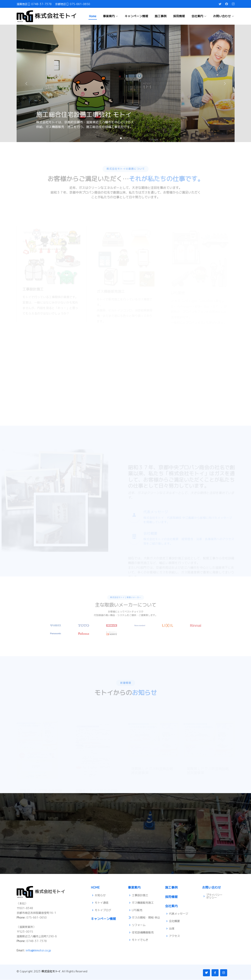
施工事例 (161, 16)
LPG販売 (137, 910)
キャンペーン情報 (136, 16)
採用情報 (179, 16)
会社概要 (174, 921)
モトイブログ (103, 910)
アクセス (174, 936)
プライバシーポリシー (214, 896)
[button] (225, 83)
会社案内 (171, 906)
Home (93, 16)
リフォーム (139, 925)
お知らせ (100, 895)
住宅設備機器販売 (143, 933)
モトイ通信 (102, 903)
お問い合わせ (212, 888)
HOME (95, 888)
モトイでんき (140, 940)
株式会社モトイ (47, 16)
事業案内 (134, 888)
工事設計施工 (140, 895)
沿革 (172, 929)
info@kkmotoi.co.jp (38, 951)
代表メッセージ (179, 914)
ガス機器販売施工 (143, 903)
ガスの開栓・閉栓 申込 (146, 918)
